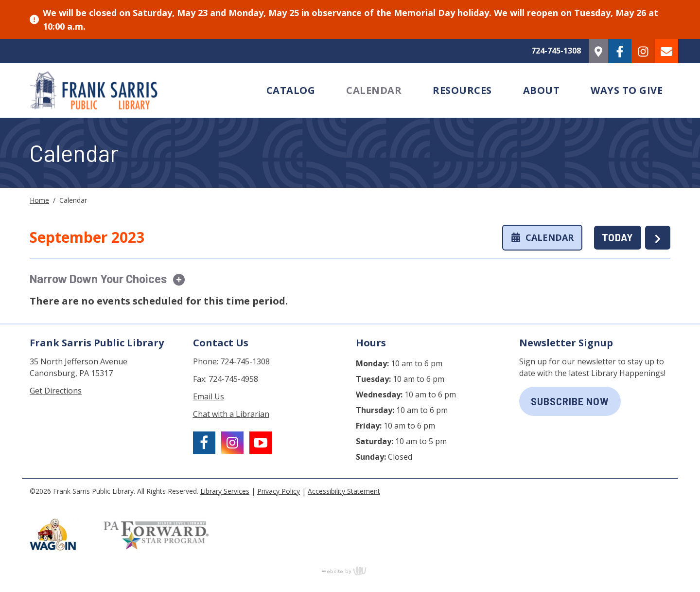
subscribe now (570, 401)
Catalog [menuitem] (291, 90)
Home (39, 200)
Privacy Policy (279, 491)
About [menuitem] (542, 90)
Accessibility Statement (344, 491)
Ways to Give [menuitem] (627, 90)
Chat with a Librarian (231, 414)
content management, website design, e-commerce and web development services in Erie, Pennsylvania (350, 571)
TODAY (618, 237)
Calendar (542, 237)
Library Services (225, 491)
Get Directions (56, 391)
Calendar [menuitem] (374, 90)
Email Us (209, 396)
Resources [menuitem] (462, 90)
